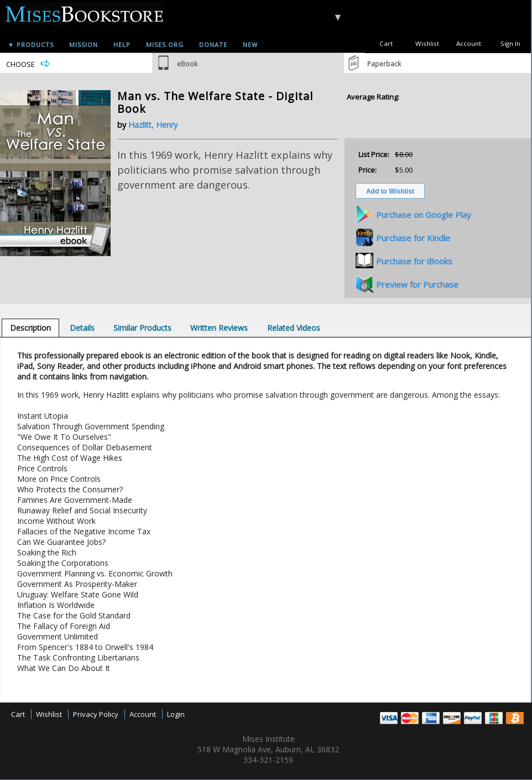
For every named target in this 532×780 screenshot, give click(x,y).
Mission (84, 45)
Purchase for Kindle (413, 238)
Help (122, 45)
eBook (187, 64)
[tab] (30, 328)
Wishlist (427, 43)
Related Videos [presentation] (294, 328)
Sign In (510, 43)
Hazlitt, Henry (153, 125)
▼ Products (31, 45)
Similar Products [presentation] (142, 328)
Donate (213, 45)
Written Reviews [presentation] (219, 328)
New (250, 45)
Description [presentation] (30, 328)
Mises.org (165, 45)
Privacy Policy (96, 714)
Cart (386, 43)
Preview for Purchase (417, 284)
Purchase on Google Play (424, 215)
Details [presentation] (82, 328)
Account (469, 43)
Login (176, 714)
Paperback (384, 64)
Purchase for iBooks (414, 261)
